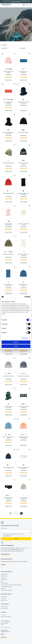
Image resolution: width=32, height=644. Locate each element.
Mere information (5, 554)
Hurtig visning (8, 80)
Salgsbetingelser (4, 583)
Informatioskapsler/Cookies (7, 587)
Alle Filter (5, 48)
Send (16, 539)
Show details (25, 338)
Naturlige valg (4, 600)
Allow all (16, 342)
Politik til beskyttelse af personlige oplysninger (11, 585)
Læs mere (3, 565)
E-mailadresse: (4, 528)
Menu (30, 5)
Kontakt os (4, 637)
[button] (14, 54)
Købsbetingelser (4, 574)
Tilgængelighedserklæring (6, 590)
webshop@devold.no (5, 631)
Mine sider (3, 615)
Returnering (3, 578)
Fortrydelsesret (4, 580)
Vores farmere (4, 597)
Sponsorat (3, 588)
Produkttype (4, 45)
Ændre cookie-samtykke (6, 617)
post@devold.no (4, 630)
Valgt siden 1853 (5, 608)
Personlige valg (4, 607)
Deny (16, 346)
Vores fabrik (3, 598)
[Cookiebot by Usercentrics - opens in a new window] (24, 297)
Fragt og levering (5, 576)
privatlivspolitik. (7, 536)
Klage (2, 581)
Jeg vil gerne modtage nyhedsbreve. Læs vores (14, 535)
